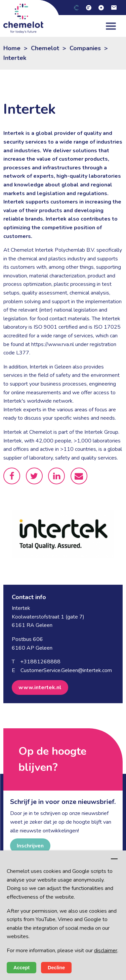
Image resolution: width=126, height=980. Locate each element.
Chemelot (45, 48)
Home (12, 48)
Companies (85, 48)
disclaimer (106, 951)
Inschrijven (30, 846)
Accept (22, 968)
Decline (56, 968)
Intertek (15, 58)
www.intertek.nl (40, 687)
